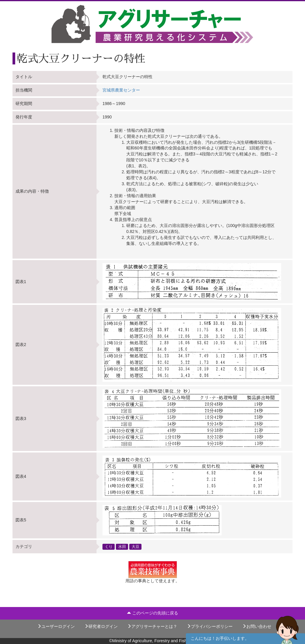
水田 (122, 546)
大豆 (136, 546)
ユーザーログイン (56, 626)
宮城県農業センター (121, 90)
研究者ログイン (101, 626)
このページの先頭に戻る (152, 613)
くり (109, 546)
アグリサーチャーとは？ (152, 626)
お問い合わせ (257, 626)
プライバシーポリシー (210, 626)
